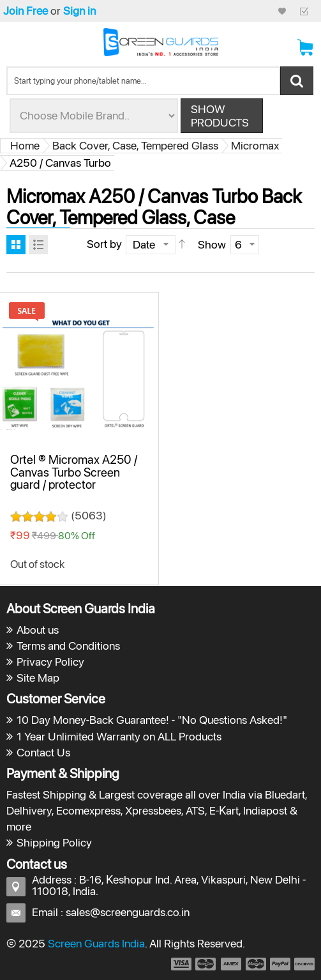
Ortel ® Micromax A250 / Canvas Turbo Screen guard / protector (74, 472)
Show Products (220, 116)
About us (38, 630)
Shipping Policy (54, 842)
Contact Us (43, 752)
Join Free (26, 11)
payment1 (181, 964)
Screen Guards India (96, 943)
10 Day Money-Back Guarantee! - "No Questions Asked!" (152, 720)
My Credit (282, 11)
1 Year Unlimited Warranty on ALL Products (119, 736)
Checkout (304, 11)
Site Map (38, 678)
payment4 (257, 964)
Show (212, 244)
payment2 (206, 964)
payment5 (280, 964)
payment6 (303, 964)
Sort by (104, 244)
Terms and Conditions (68, 646)
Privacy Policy (50, 662)
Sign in (79, 11)
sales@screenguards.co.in (128, 912)
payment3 (232, 964)
